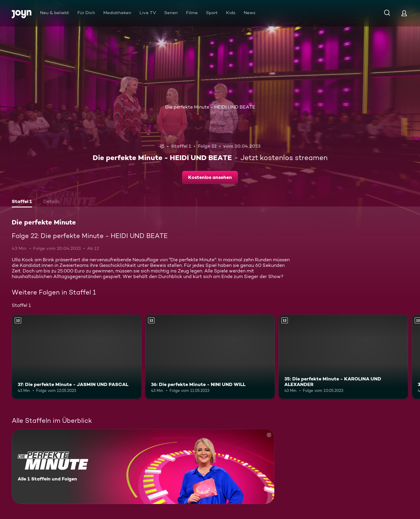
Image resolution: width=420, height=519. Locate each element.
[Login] (404, 13)
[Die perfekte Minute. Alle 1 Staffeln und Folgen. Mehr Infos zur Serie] (143, 466)
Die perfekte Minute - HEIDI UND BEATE (210, 107)
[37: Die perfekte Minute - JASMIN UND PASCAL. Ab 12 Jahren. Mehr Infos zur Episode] (77, 357)
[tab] (22, 202)
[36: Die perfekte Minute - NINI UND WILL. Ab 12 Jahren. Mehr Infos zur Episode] (210, 357)
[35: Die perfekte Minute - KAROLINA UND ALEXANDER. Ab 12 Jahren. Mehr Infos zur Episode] (343, 357)
